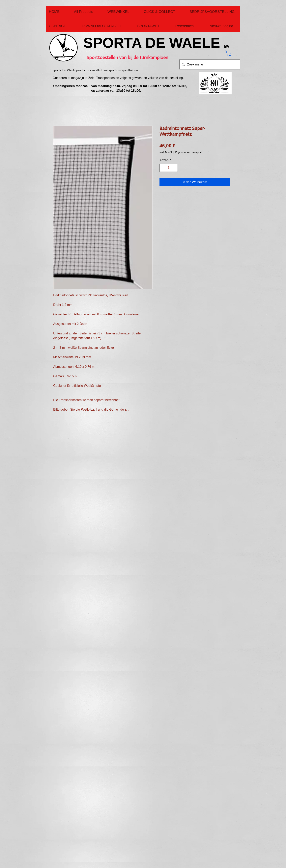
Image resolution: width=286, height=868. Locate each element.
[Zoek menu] (209, 64)
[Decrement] (163, 168)
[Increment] (174, 168)
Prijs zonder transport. (189, 152)
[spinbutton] (169, 168)
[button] (229, 53)
